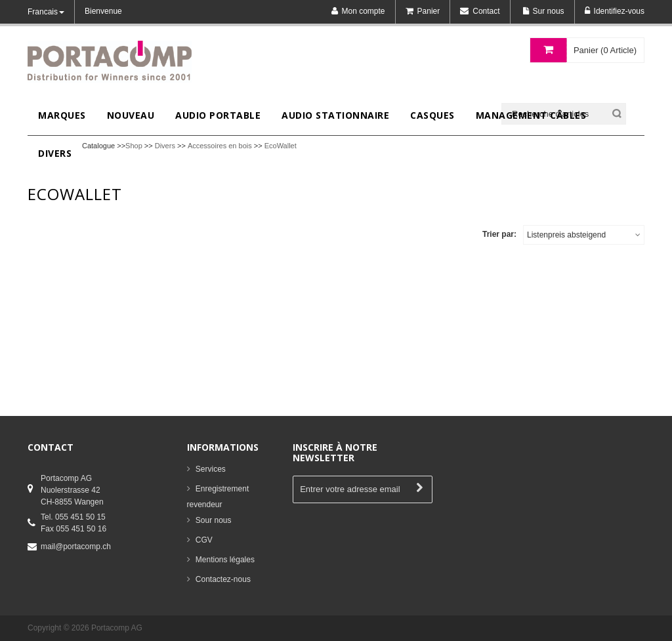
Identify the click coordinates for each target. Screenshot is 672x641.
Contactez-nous (223, 579)
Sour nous (214, 520)
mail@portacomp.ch (76, 547)
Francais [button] (46, 12)
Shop (134, 146)
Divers (165, 146)
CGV (204, 540)
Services (211, 469)
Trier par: (499, 234)
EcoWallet (281, 146)
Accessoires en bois (220, 146)
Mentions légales (225, 560)
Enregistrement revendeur (218, 497)
